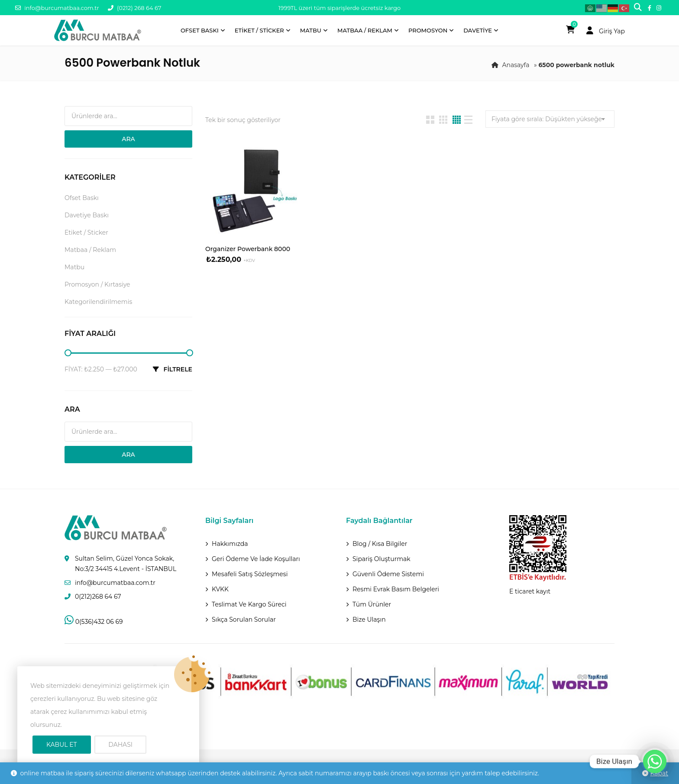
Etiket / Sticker (259, 30)
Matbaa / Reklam (365, 30)
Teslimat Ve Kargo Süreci (249, 604)
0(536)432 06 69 (94, 622)
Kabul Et (62, 745)
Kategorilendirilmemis (98, 302)
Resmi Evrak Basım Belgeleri (396, 589)
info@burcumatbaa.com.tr (57, 8)
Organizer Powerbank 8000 (248, 249)
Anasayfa (516, 65)
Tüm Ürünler (372, 604)
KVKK (220, 589)
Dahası (120, 745)
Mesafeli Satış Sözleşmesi (250, 574)
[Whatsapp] (655, 761)
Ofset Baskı (200, 30)
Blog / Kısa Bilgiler (380, 544)
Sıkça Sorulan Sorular (244, 619)
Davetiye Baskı (87, 215)
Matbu (311, 30)
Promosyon (428, 30)
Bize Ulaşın (369, 619)
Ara (128, 139)
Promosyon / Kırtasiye (97, 284)
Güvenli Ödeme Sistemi (388, 574)
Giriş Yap (603, 31)
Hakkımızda (230, 544)
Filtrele (178, 369)
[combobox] (550, 119)
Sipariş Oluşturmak (382, 559)
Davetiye (478, 30)
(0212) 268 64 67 (135, 8)
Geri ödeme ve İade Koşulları (256, 559)
